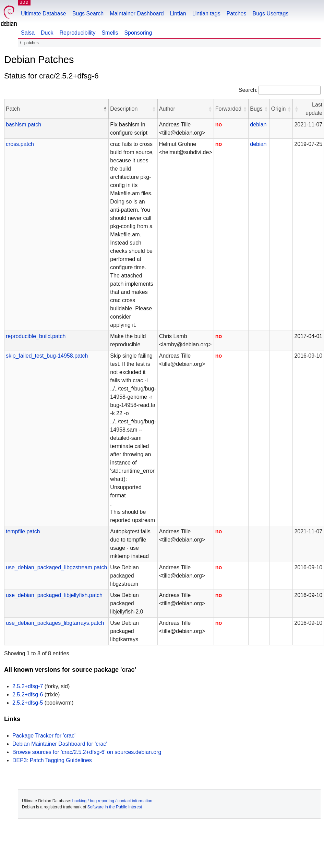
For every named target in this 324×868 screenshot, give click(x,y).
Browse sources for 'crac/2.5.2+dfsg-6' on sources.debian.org (87, 752)
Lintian (178, 14)
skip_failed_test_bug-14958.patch (47, 356)
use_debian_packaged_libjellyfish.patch (54, 595)
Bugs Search (88, 14)
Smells (110, 33)
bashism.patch (23, 125)
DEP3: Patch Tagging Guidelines (52, 760)
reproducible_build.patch (36, 336)
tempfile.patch (23, 531)
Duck (47, 33)
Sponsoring (138, 33)
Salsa (28, 33)
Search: (248, 90)
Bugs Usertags (270, 14)
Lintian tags (206, 14)
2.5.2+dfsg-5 (28, 703)
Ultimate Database (44, 14)
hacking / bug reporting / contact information (112, 801)
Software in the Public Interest (115, 807)
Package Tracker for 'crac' (44, 736)
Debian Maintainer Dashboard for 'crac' (60, 744)
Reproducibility (77, 33)
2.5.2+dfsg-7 (28, 686)
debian (258, 125)
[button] (105, 109)
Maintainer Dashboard (137, 14)
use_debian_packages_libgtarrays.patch (55, 623)
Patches (237, 14)
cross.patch (20, 144)
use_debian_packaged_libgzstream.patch (56, 567)
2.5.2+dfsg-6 (28, 695)
